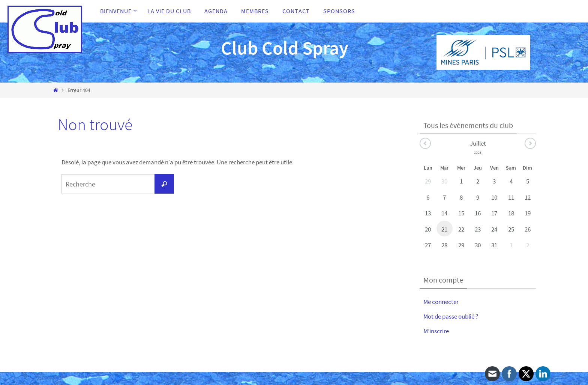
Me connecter (441, 302)
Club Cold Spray (285, 48)
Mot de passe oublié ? (451, 316)
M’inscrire (436, 331)
